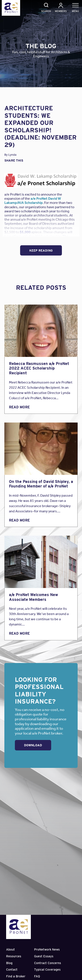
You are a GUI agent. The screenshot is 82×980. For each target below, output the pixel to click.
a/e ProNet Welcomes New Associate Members (33, 597)
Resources (14, 956)
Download (33, 745)
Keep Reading (41, 251)
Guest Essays (44, 956)
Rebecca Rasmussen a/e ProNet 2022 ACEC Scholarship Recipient (39, 368)
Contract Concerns (48, 963)
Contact (12, 970)
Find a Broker (16, 976)
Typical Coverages (47, 970)
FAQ (37, 976)
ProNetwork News (47, 949)
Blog (9, 963)
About (10, 949)
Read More (19, 407)
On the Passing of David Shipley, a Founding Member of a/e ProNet (41, 484)
